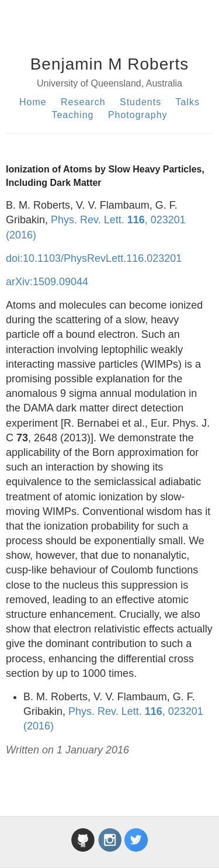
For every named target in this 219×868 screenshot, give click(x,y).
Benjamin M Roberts (110, 64)
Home (33, 102)
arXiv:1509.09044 (47, 282)
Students (140, 102)
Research (83, 102)
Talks (188, 102)
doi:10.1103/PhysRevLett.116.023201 (94, 258)
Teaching (72, 115)
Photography (138, 115)
